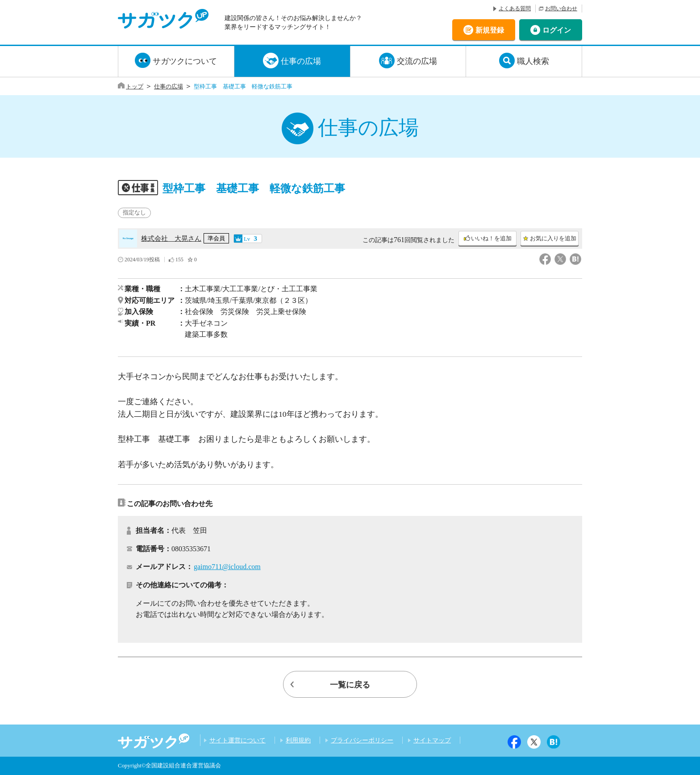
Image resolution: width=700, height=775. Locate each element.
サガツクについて (185, 61)
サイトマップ (432, 740)
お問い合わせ (561, 8)
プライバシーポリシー (362, 740)
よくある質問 (515, 8)
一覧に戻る (350, 685)
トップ (135, 86)
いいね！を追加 (491, 239)
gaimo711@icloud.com (227, 567)
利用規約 (298, 740)
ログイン (557, 30)
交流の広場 (417, 61)
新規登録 (490, 30)
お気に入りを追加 (553, 239)
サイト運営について (237, 740)
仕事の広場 (301, 61)
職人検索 (533, 61)
